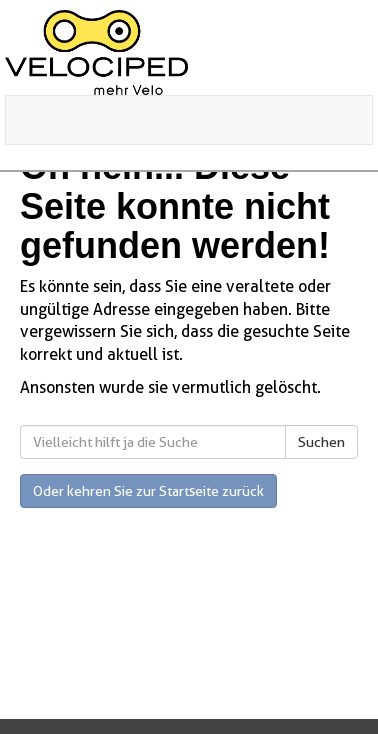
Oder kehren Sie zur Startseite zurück (148, 491)
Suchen (321, 442)
